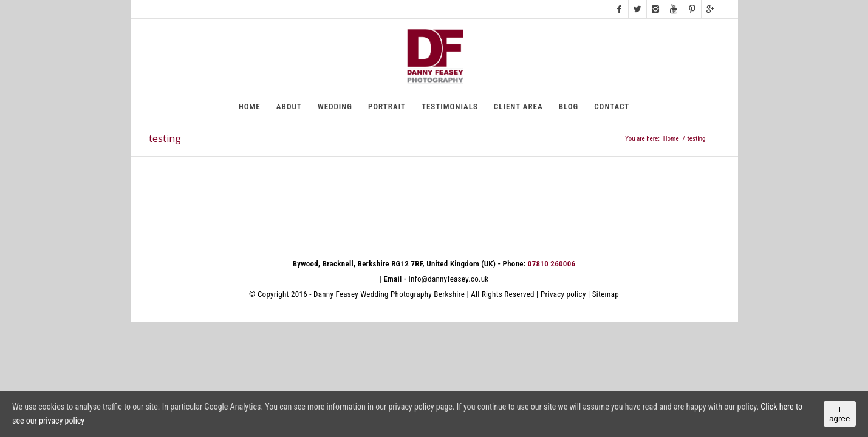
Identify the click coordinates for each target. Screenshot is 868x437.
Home (671, 139)
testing (165, 138)
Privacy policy (563, 294)
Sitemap (606, 294)
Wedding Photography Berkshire (412, 294)
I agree (839, 414)
